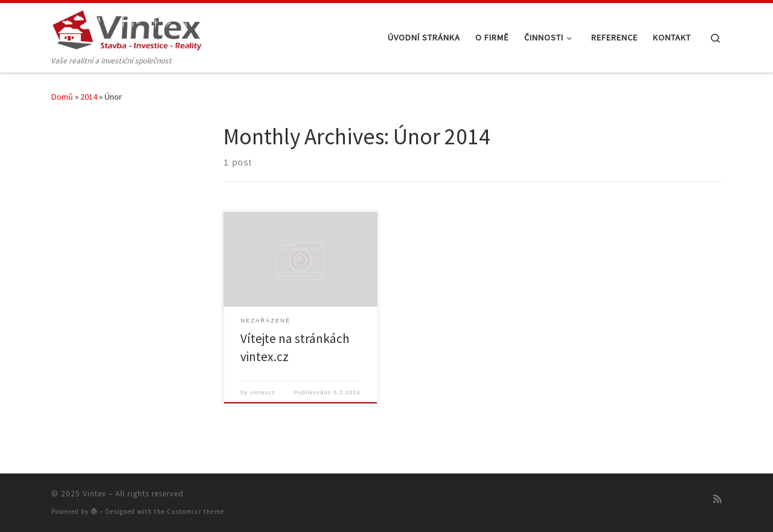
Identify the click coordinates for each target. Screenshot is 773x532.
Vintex (95, 494)
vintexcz (263, 393)
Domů (62, 97)
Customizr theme (195, 511)
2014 (89, 97)
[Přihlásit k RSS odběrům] (717, 499)
